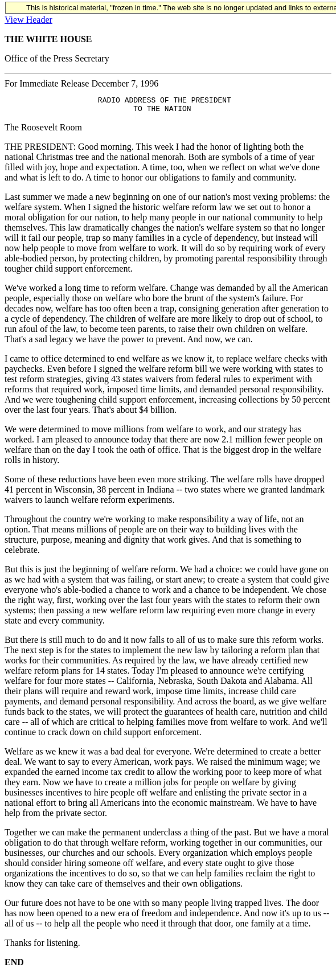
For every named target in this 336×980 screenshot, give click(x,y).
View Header (28, 20)
